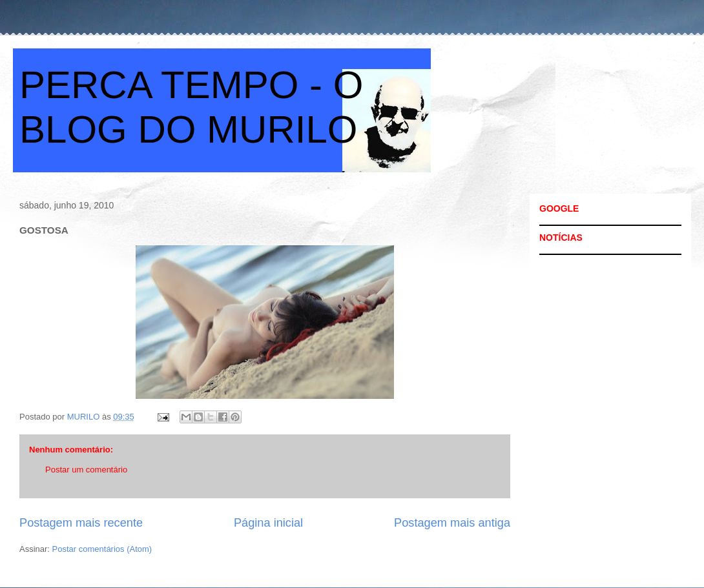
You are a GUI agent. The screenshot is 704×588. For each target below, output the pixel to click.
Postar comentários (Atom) (102, 549)
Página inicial (268, 523)
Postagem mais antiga (452, 523)
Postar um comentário (86, 470)
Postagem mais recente (81, 523)
